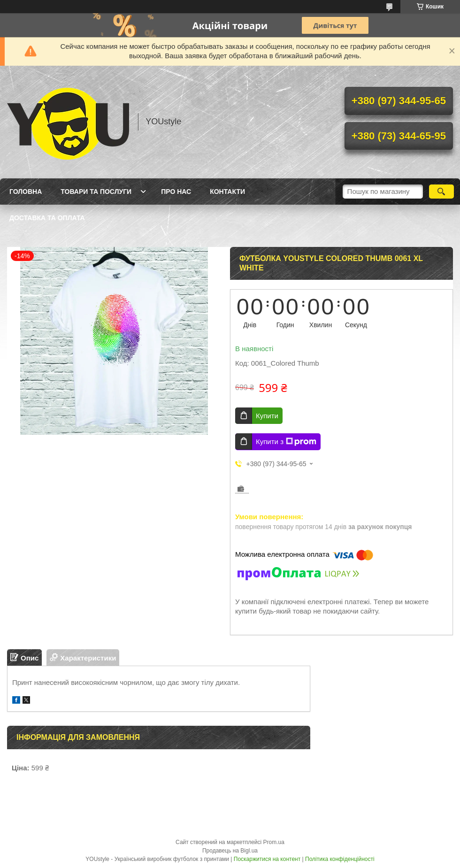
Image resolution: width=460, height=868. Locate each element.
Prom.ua (274, 842)
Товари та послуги (96, 192)
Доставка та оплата (47, 218)
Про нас (176, 192)
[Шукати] (441, 192)
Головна (26, 192)
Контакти (227, 192)
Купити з (286, 442)
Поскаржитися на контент (267, 859)
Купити (267, 416)
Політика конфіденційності (340, 859)
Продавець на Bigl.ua (230, 851)
